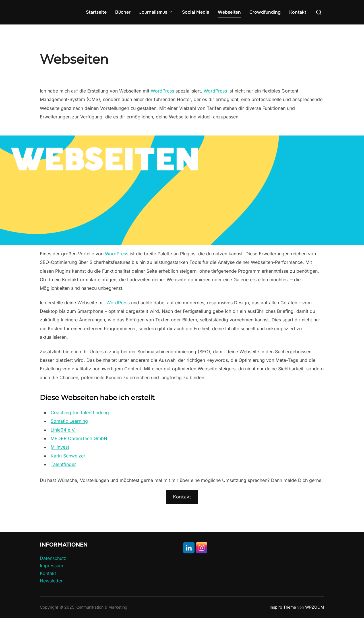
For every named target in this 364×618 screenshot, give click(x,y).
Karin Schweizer (68, 456)
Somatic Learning (69, 421)
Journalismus (156, 12)
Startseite (96, 12)
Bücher (123, 12)
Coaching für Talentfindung (80, 412)
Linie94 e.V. (63, 430)
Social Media (196, 12)
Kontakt (298, 12)
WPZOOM (315, 607)
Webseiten (229, 12)
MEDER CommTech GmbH (79, 438)
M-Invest (60, 447)
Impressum (51, 566)
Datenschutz (53, 558)
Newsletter (51, 581)
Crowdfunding (265, 12)
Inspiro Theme (283, 607)
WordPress (162, 91)
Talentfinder (63, 464)
